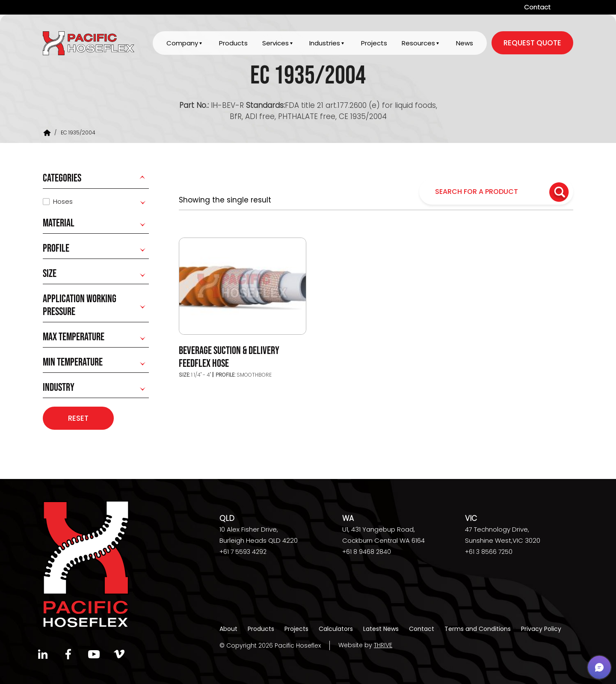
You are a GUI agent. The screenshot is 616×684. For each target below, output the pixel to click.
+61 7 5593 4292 (243, 552)
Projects (374, 43)
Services (275, 43)
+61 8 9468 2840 (367, 552)
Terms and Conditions (478, 629)
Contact (537, 7)
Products (233, 43)
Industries (325, 43)
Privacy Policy (541, 629)
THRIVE (383, 645)
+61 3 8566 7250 (489, 552)
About (228, 629)
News (465, 43)
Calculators (336, 629)
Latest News (381, 629)
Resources (418, 43)
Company (182, 43)
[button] (599, 667)
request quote (532, 43)
